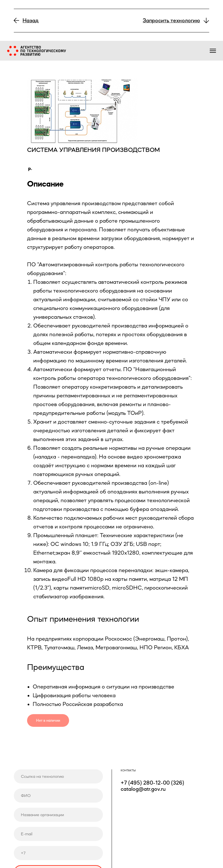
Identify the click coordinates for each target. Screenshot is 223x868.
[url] (58, 776)
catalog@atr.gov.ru (143, 789)
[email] (58, 834)
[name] (58, 795)
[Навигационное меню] (213, 51)
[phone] (58, 853)
